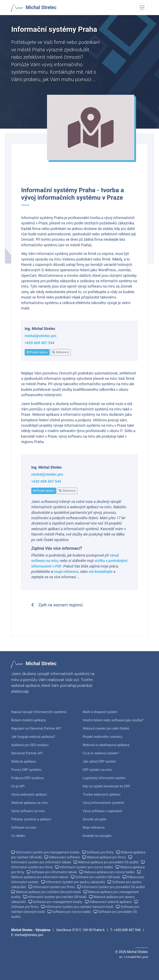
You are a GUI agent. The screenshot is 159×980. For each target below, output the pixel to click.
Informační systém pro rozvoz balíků (84, 867)
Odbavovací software (62, 857)
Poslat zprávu (37, 352)
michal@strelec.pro (41, 336)
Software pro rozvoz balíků (70, 912)
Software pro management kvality (56, 902)
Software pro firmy (98, 852)
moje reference (66, 572)
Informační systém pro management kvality (46, 852)
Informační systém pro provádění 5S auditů (111, 887)
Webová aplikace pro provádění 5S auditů (106, 862)
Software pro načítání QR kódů (96, 877)
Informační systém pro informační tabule (72, 860)
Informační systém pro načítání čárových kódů (78, 907)
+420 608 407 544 (40, 343)
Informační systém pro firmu (52, 887)
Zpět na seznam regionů (57, 605)
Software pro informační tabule (52, 872)
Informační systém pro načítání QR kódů (55, 897)
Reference (60, 352)
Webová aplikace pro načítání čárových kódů (46, 892)
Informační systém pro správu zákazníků (74, 882)
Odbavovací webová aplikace (109, 902)
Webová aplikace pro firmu (104, 857)
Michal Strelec (41, 7)
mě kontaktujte (101, 572)
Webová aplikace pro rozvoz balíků (107, 872)
